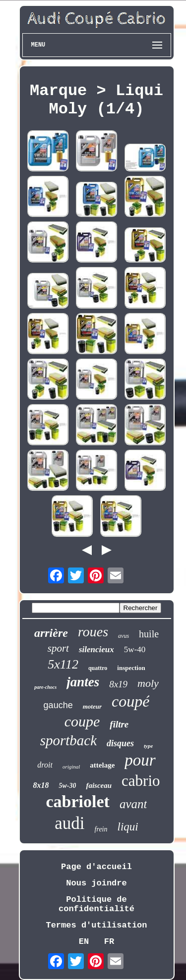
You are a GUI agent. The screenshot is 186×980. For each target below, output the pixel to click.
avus (124, 636)
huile (149, 634)
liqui (128, 827)
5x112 (63, 664)
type (148, 746)
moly (148, 683)
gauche (58, 705)
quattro (98, 668)
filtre (119, 724)
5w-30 (67, 786)
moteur (92, 706)
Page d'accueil (96, 867)
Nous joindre (96, 883)
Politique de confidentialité (96, 904)
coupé (130, 701)
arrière (51, 633)
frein (101, 829)
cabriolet (78, 801)
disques (120, 743)
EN (84, 942)
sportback (68, 740)
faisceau (99, 785)
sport (58, 648)
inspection (131, 668)
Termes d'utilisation (96, 925)
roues (93, 632)
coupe (82, 721)
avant (133, 804)
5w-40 (135, 649)
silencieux (96, 649)
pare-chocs (45, 687)
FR (109, 942)
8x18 (41, 785)
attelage (102, 765)
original (71, 767)
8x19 (118, 684)
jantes (83, 682)
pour (140, 760)
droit (45, 765)
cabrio (141, 781)
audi (69, 823)
